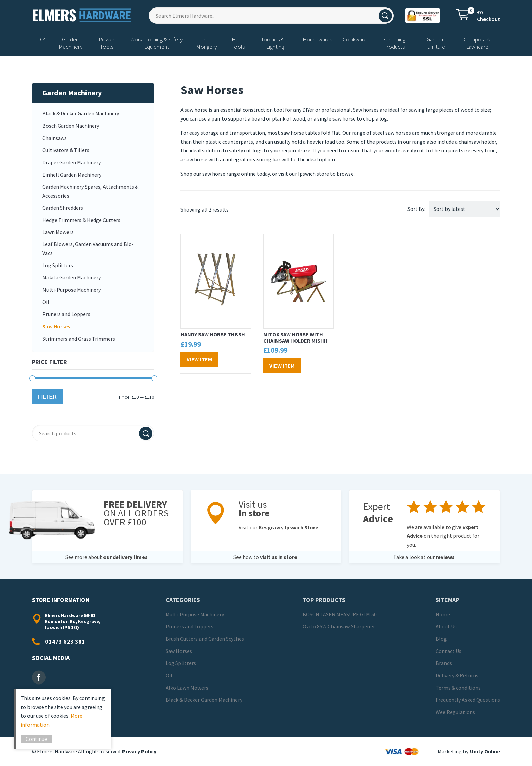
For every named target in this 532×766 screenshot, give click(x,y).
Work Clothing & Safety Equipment (156, 43)
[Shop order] (464, 209)
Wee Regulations (455, 712)
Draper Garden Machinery (72, 162)
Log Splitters (58, 265)
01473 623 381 (65, 642)
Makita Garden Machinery (72, 277)
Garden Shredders (63, 208)
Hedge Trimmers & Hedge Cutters (81, 220)
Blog (441, 639)
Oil (46, 302)
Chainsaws (55, 138)
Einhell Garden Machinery (72, 175)
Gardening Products (394, 43)
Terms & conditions (458, 688)
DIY (41, 40)
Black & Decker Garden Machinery (81, 113)
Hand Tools (238, 43)
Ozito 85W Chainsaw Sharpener (339, 626)
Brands (444, 663)
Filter (47, 397)
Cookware (355, 40)
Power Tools (107, 43)
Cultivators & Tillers (66, 150)
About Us (446, 626)
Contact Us (449, 651)
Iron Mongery (206, 43)
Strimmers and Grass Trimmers (79, 339)
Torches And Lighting (275, 43)
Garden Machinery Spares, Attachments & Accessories (90, 191)
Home (443, 614)
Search (146, 433)
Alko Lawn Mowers (187, 688)
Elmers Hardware (82, 15)
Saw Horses (56, 326)
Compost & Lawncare (477, 43)
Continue (39, 739)
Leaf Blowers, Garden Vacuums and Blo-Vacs (88, 249)
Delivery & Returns (457, 675)
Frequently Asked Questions (468, 700)
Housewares (317, 40)
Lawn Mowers (58, 232)
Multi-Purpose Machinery (72, 290)
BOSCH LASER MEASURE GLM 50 (340, 614)
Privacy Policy (139, 751)
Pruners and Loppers (66, 314)
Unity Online (485, 751)
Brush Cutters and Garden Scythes (205, 639)
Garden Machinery (71, 43)
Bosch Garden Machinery (71, 126)
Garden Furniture (435, 43)
